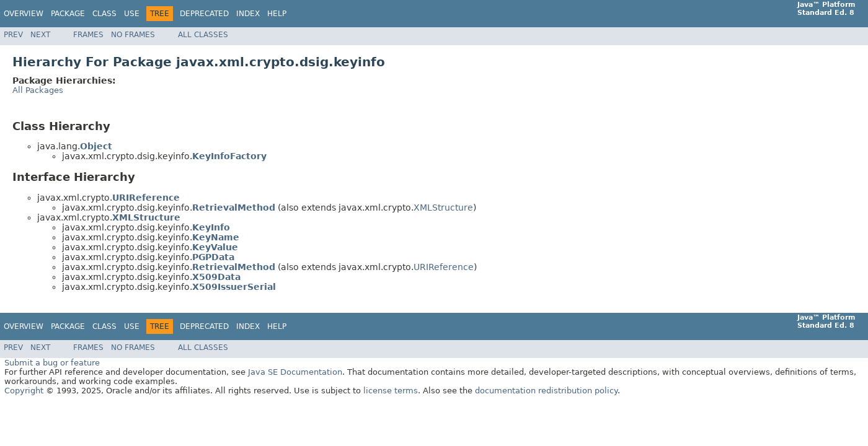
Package (68, 14)
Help (277, 14)
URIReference (444, 267)
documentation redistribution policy (546, 391)
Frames (88, 35)
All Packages (38, 90)
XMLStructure (443, 208)
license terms (391, 391)
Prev (13, 35)
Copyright (24, 391)
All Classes (203, 35)
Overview (24, 14)
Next (40, 35)
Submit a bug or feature (52, 363)
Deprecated (204, 14)
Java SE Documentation (295, 372)
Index (248, 14)
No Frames (133, 35)
